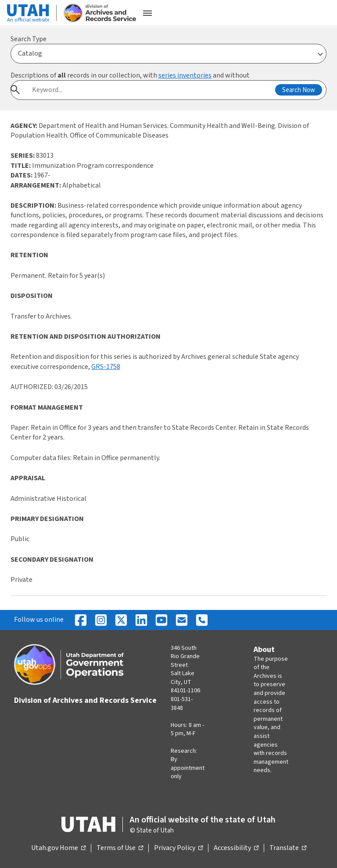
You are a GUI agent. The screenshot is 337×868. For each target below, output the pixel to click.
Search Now (299, 90)
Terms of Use (120, 848)
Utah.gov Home (58, 848)
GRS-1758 (106, 367)
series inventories (185, 75)
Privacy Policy (178, 848)
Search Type (29, 39)
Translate (288, 848)
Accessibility (236, 848)
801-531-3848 (182, 704)
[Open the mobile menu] (147, 13)
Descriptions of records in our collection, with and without (130, 75)
